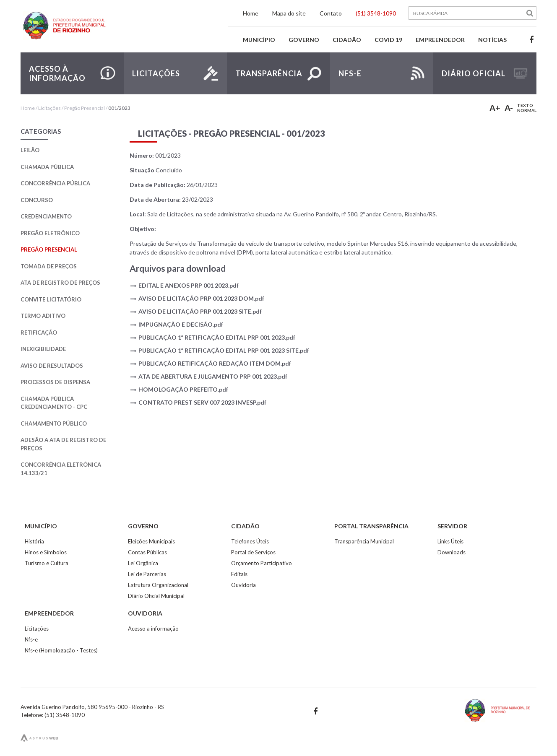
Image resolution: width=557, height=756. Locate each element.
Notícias (492, 40)
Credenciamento (46, 216)
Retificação (39, 333)
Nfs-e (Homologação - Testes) (61, 650)
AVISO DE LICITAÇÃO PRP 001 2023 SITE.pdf (200, 311)
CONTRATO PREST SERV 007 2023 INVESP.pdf (202, 402)
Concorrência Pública (55, 183)
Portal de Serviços (253, 552)
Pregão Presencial (85, 108)
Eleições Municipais (151, 541)
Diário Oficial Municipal (156, 596)
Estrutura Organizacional (158, 585)
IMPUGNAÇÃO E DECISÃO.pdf (181, 324)
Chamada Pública (47, 167)
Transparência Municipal (364, 541)
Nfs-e (31, 639)
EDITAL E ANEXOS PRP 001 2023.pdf (189, 285)
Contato (331, 13)
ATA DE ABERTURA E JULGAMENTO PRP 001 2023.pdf (213, 376)
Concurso (37, 200)
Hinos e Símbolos (46, 552)
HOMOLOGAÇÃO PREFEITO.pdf (183, 389)
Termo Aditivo (43, 316)
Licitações (49, 108)
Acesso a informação (153, 629)
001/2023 (119, 108)
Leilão (30, 150)
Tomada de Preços (49, 266)
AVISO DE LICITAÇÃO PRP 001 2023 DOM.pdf (201, 298)
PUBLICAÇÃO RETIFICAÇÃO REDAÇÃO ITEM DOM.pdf (215, 363)
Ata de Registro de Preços (60, 283)
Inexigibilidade (43, 349)
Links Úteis (450, 541)
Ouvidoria (243, 585)
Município (259, 40)
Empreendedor (440, 40)
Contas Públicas (147, 552)
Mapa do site (289, 13)
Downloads (452, 552)
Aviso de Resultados (52, 366)
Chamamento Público (54, 423)
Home (251, 13)
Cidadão (347, 40)
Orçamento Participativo (262, 563)
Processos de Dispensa (55, 382)
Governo (304, 40)
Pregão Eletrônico (50, 233)
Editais (239, 574)
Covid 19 (388, 40)
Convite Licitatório (51, 299)
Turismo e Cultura (47, 563)
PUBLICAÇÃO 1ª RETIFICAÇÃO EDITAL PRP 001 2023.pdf (217, 337)
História (34, 541)
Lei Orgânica (143, 563)
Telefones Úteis (250, 541)
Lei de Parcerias (147, 574)
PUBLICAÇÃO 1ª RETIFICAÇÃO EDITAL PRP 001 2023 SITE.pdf (224, 350)
